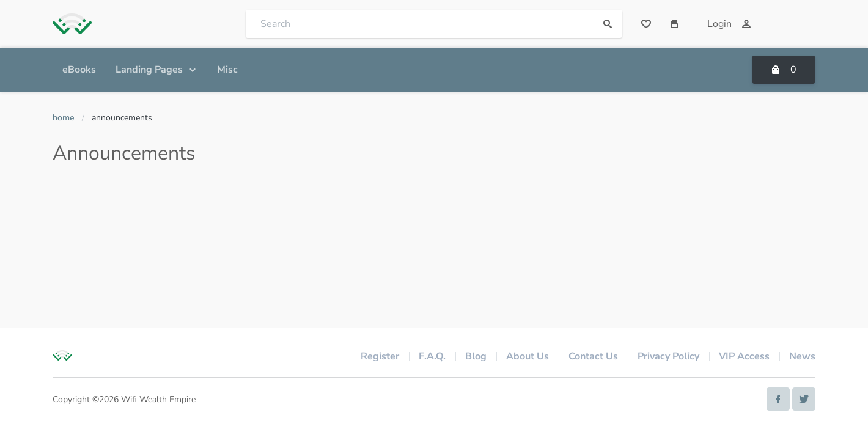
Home (64, 118)
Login (729, 24)
